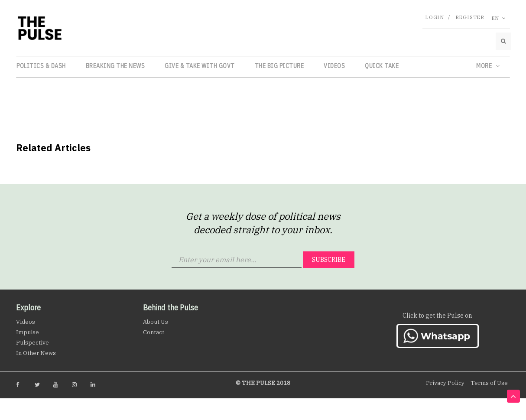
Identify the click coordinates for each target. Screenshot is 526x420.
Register (470, 17)
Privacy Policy (445, 383)
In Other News (36, 353)
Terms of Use (489, 383)
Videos (334, 66)
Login (435, 17)
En (498, 18)
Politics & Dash (41, 66)
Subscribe (329, 260)
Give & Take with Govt (200, 66)
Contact (154, 332)
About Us (156, 322)
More (488, 66)
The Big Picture (279, 66)
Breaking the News (115, 66)
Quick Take (382, 66)
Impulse (28, 332)
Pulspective (32, 343)
